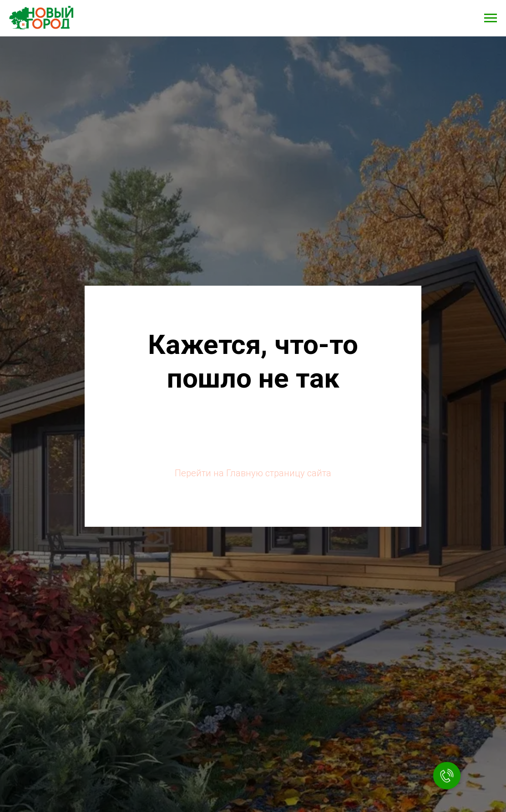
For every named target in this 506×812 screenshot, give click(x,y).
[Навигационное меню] (491, 18)
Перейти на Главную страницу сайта (253, 473)
